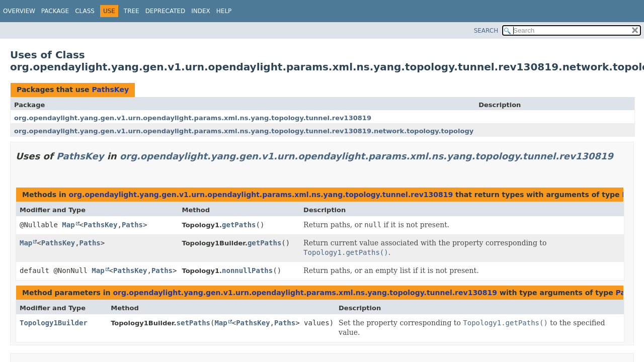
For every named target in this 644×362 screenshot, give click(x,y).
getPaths (239, 225)
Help (224, 11)
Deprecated (166, 11)
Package (55, 11)
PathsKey (110, 89)
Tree (132, 11)
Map (68, 225)
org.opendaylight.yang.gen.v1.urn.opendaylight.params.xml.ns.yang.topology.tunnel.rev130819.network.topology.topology (244, 131)
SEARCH (486, 31)
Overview (19, 11)
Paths (132, 225)
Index (201, 11)
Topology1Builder (54, 323)
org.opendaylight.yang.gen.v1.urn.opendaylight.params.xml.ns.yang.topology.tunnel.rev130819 (193, 118)
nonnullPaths (247, 270)
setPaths (193, 323)
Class (85, 11)
